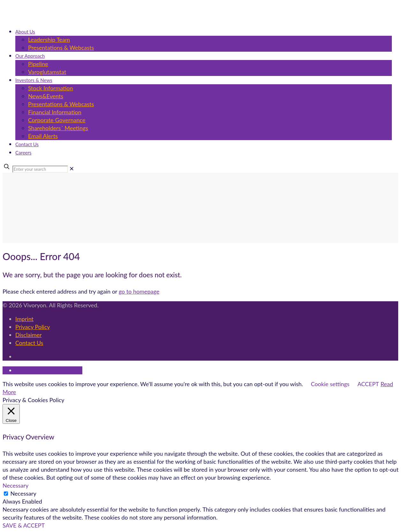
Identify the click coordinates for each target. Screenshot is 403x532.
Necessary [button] (15, 485)
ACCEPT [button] (368, 384)
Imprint (24, 319)
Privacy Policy (33, 327)
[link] (72, 169)
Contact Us (29, 343)
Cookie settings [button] (330, 384)
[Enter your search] (40, 169)
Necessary (23, 493)
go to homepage (139, 291)
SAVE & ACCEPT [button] (24, 525)
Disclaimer (29, 335)
